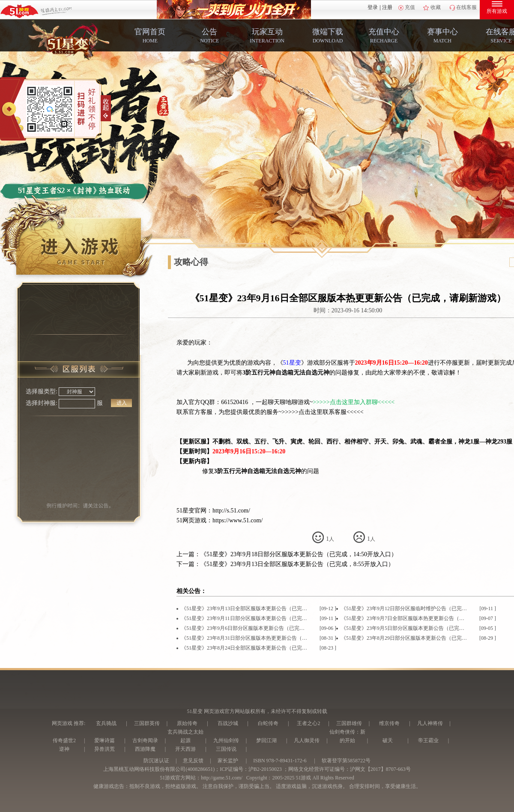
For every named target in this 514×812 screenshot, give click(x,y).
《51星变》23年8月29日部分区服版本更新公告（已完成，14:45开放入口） (405, 638)
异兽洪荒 (105, 749)
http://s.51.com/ (231, 511)
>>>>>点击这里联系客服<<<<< (323, 412)
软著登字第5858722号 (346, 761)
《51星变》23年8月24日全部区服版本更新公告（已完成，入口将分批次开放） (245, 648)
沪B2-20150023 (265, 769)
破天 (388, 740)
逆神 (64, 749)
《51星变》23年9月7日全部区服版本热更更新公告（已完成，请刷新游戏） (405, 618)
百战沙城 (228, 723)
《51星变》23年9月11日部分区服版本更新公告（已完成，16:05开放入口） (245, 618)
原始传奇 (187, 723)
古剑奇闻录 (145, 740)
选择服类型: (42, 391)
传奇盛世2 (64, 740)
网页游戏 (62, 723)
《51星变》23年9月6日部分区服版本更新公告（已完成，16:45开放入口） (245, 628)
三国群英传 (147, 723)
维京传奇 (389, 723)
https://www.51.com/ (238, 520)
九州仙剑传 (226, 740)
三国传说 (226, 749)
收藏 (436, 7)
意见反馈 (193, 761)
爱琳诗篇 (105, 740)
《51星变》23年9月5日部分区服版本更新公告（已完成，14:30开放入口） (405, 628)
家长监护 (228, 761)
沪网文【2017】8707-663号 (380, 769)
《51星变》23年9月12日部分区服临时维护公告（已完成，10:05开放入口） (405, 608)
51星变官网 (191, 511)
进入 (122, 403)
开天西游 (185, 749)
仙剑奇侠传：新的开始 (347, 736)
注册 (387, 7)
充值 (410, 7)
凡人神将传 (430, 723)
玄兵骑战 (106, 723)
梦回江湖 (266, 740)
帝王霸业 (428, 740)
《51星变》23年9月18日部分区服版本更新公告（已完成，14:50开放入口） (299, 554)
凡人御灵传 (307, 740)
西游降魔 (145, 749)
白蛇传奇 (268, 723)
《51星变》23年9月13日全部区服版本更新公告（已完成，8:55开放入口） (297, 564)
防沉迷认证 (156, 761)
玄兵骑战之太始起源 (185, 736)
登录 (373, 7)
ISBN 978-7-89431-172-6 (280, 761)
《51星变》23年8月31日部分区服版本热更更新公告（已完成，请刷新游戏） (245, 638)
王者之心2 (308, 723)
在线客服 (466, 7)
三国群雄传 (349, 723)
